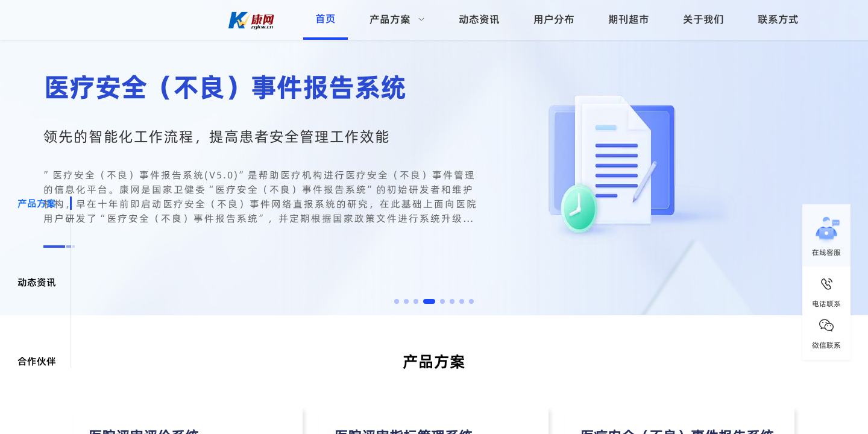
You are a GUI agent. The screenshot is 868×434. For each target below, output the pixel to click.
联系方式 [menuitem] (778, 19)
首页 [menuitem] (325, 19)
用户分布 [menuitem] (554, 19)
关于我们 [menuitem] (703, 19)
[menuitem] (397, 20)
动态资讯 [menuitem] (479, 19)
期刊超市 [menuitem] (629, 19)
